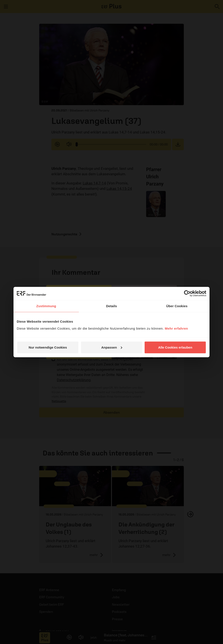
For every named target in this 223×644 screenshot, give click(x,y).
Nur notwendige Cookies (48, 347)
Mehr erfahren (177, 328)
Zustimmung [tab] (46, 306)
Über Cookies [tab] (177, 306)
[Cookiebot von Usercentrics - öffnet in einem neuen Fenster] (187, 293)
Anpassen (112, 347)
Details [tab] (111, 306)
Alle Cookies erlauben (175, 347)
